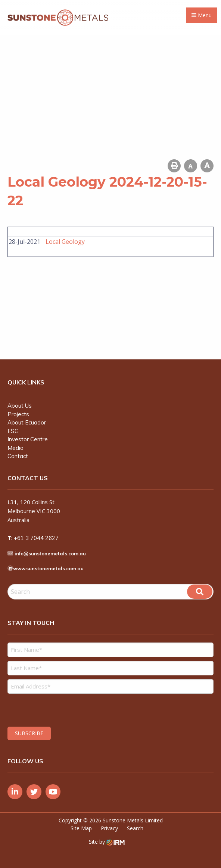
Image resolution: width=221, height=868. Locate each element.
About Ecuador (27, 422)
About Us (20, 406)
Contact (18, 456)
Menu (202, 15)
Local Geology (65, 242)
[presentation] (53, 709)
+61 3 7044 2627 (36, 538)
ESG (13, 431)
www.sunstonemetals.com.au (48, 568)
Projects (18, 414)
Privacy (109, 828)
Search (135, 828)
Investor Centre (28, 439)
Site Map (81, 828)
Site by (107, 842)
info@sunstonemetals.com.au (50, 553)
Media (15, 448)
